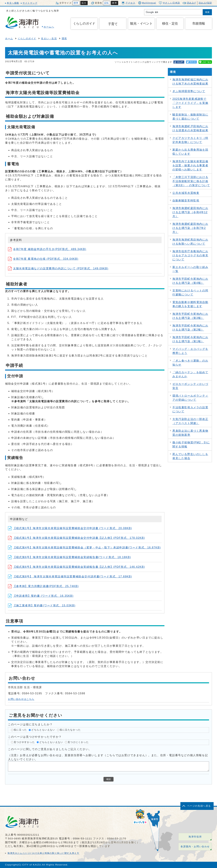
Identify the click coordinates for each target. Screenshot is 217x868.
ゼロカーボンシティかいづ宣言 (190, 386)
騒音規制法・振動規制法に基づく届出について (190, 117)
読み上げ (191, 3)
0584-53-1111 (82, 838)
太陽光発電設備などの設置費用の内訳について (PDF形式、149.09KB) (58, 268)
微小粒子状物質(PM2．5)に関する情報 (191, 445)
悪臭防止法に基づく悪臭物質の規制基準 (190, 433)
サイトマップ (30, 3)
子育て (113, 24)
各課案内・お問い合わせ (195, 847)
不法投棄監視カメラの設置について (190, 409)
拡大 (84, 3)
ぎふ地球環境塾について (189, 91)
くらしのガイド (27, 39)
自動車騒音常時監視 (186, 201)
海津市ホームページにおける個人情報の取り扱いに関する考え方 (43, 853)
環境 (64, 39)
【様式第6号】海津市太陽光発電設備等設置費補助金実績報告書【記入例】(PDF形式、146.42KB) (76, 567)
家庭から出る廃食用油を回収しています (190, 152)
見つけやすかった (24, 742)
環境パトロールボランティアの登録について (190, 398)
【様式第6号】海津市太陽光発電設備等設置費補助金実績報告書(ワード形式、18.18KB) (69, 557)
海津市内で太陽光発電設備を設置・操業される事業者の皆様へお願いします (190, 165)
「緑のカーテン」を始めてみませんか (190, 374)
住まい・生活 (49, 39)
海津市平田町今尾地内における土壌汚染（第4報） (190, 281)
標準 (76, 3)
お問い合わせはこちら (21, 699)
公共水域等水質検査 (186, 193)
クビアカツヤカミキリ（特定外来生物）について (190, 140)
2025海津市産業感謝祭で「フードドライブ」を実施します (190, 103)
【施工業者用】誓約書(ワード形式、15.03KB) (42, 605)
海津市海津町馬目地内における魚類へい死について (190, 242)
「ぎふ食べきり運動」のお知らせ (190, 363)
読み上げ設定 (205, 3)
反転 (107, 3)
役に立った (20, 730)
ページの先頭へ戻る (199, 806)
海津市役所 (195, 837)
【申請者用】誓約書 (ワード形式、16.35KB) (41, 596)
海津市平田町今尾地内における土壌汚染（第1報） (190, 339)
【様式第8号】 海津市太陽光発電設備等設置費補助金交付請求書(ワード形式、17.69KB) (70, 576)
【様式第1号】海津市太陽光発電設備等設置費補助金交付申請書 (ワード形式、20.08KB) (70, 528)
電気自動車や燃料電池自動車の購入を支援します (190, 304)
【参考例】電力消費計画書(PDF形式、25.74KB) (43, 586)
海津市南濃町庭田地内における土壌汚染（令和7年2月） (190, 228)
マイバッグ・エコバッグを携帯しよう (190, 351)
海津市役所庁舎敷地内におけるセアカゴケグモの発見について (190, 255)
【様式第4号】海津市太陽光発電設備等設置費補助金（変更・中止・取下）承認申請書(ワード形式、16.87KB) (84, 548)
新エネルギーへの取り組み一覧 (190, 269)
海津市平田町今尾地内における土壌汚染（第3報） (190, 316)
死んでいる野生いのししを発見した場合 (190, 456)
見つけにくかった (78, 742)
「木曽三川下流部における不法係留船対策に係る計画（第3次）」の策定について (191, 181)
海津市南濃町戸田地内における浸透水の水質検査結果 (190, 128)
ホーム (9, 39)
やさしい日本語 (169, 3)
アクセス (128, 3)
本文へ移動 (13, 3)
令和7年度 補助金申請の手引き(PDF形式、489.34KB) (47, 249)
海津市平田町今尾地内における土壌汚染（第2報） (190, 328)
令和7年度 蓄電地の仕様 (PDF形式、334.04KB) (43, 259)
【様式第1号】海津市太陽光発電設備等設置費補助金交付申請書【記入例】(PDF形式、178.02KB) (76, 538)
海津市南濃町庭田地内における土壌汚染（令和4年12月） (190, 212)
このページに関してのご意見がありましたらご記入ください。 (50, 749)
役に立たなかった (70, 730)
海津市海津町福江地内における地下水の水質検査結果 (190, 82)
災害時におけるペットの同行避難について (190, 293)
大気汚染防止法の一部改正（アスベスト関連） (190, 421)
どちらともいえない (43, 730)
